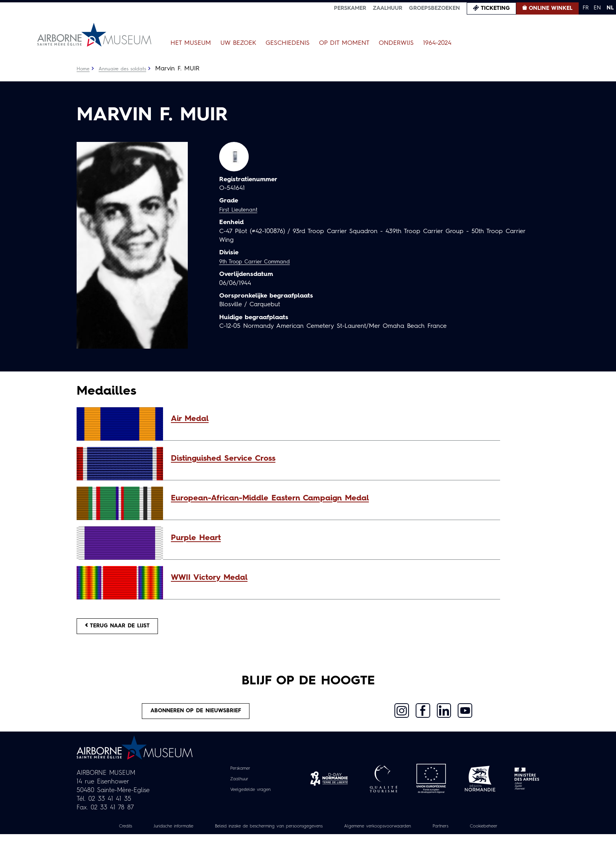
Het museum (191, 43)
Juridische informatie (174, 836)
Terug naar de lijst (126, 629)
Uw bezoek (238, 43)
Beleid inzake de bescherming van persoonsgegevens (290, 836)
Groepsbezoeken (434, 8)
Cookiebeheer (308, 845)
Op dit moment (344, 43)
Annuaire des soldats (128, 69)
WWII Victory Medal (209, 578)
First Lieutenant (241, 210)
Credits (118, 836)
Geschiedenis (288, 43)
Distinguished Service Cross (223, 459)
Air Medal (190, 419)
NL (610, 8)
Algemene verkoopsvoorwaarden (422, 836)
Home (84, 69)
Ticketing (495, 8)
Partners (496, 836)
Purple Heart (196, 538)
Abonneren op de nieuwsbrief (196, 719)
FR (586, 8)
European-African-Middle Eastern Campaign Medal (270, 498)
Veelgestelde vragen (250, 800)
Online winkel (551, 8)
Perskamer (350, 8)
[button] (332, 419)
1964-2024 (437, 43)
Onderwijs (396, 43)
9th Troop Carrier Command (261, 262)
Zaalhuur (388, 8)
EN (597, 8)
